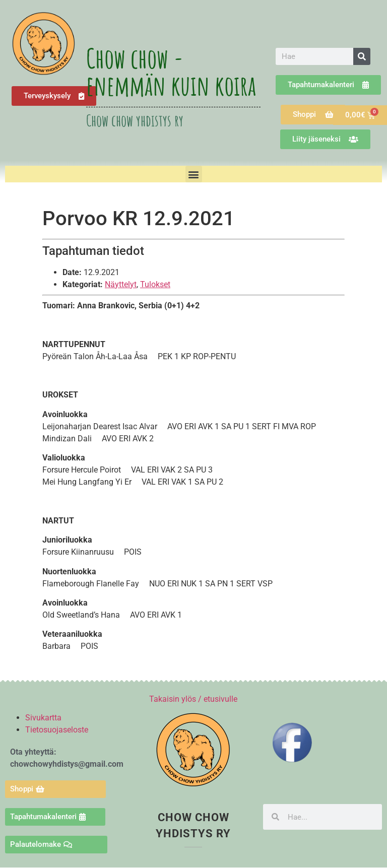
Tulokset (155, 284)
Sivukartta (43, 718)
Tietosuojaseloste (57, 730)
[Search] (362, 56)
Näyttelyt (121, 284)
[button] (194, 174)
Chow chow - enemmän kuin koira (171, 72)
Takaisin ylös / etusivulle (193, 699)
